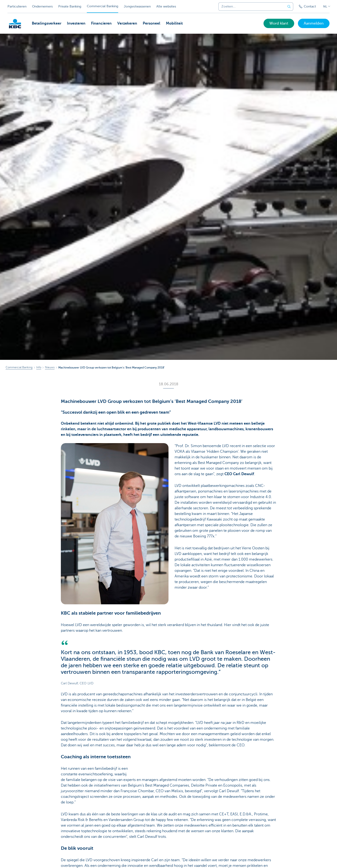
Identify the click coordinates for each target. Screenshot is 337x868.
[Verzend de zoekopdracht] (289, 7)
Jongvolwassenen (137, 6)
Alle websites (166, 6)
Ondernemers (42, 6)
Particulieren (17, 6)
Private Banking (70, 6)
